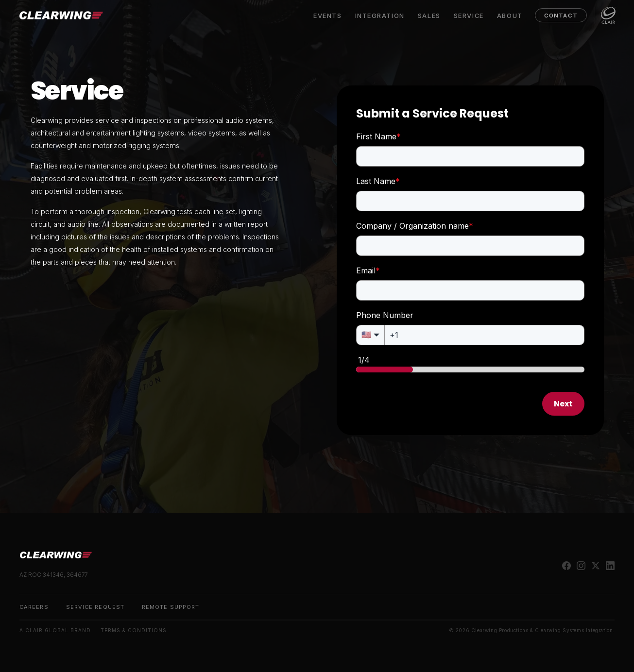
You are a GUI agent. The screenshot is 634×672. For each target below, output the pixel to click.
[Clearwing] (62, 15)
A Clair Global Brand (55, 630)
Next (563, 404)
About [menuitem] (509, 16)
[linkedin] (610, 566)
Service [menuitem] (468, 16)
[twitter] (596, 566)
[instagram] (581, 566)
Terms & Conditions (134, 630)
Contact (560, 16)
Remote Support (171, 607)
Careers (34, 607)
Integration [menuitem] (379, 16)
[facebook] (566, 566)
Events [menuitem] (326, 16)
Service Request (95, 607)
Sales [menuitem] (428, 16)
